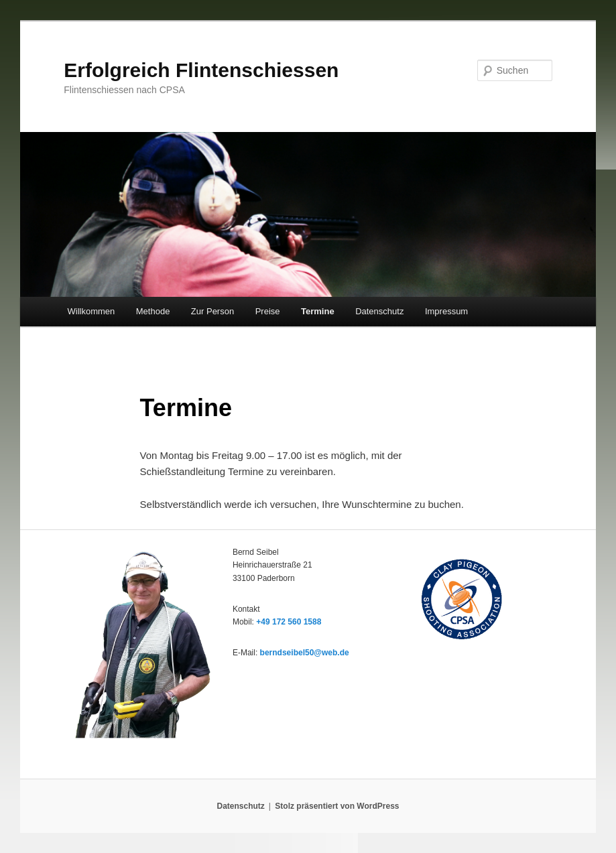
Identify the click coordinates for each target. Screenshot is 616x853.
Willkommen (91, 311)
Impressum (446, 311)
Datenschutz (379, 311)
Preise (268, 311)
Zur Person (212, 311)
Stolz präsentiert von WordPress (337, 806)
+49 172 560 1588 (289, 622)
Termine (318, 311)
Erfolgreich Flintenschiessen (201, 70)
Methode (153, 311)
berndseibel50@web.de (305, 653)
